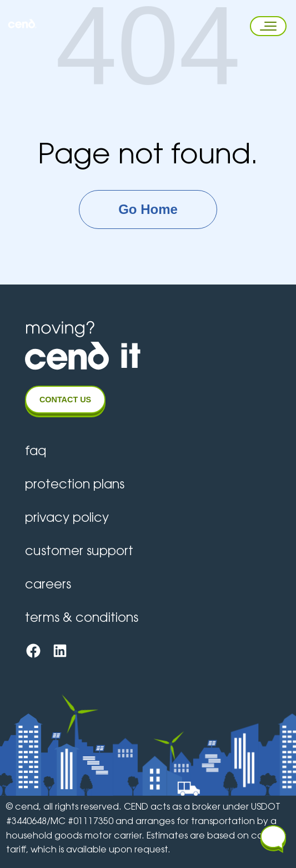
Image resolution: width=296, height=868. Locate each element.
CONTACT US (65, 400)
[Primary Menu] (265, 26)
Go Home (148, 209)
